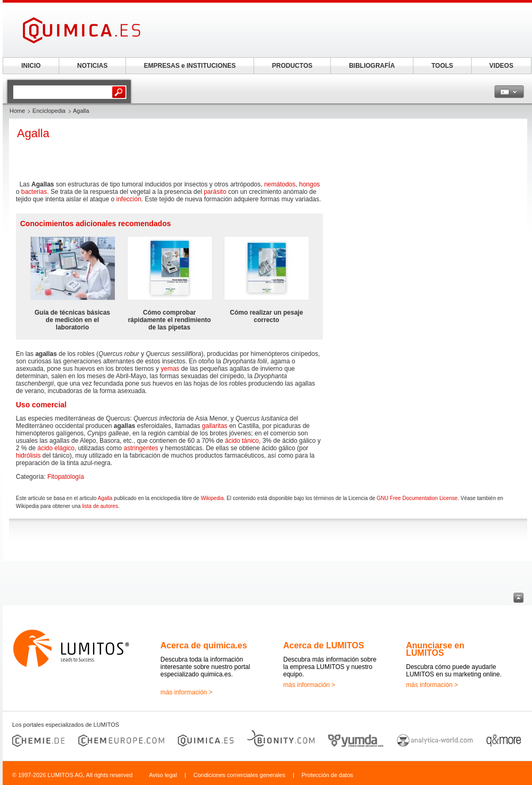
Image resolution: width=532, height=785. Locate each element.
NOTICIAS (92, 66)
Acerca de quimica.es (204, 645)
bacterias (34, 192)
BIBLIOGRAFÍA (372, 66)
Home (17, 111)
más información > (186, 692)
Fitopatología (65, 477)
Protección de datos (327, 775)
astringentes (141, 448)
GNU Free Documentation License (417, 498)
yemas (170, 369)
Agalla (105, 498)
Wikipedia (212, 498)
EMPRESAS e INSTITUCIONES (190, 66)
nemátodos (280, 184)
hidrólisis (28, 456)
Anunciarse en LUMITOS (435, 649)
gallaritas (215, 426)
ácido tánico (242, 441)
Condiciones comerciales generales (239, 775)
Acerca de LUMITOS (324, 645)
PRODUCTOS (292, 66)
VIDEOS (501, 66)
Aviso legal (163, 775)
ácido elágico (56, 448)
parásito (215, 192)
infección (128, 199)
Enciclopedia (49, 111)
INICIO (31, 66)
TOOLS (442, 66)
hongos (309, 184)
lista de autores (100, 506)
